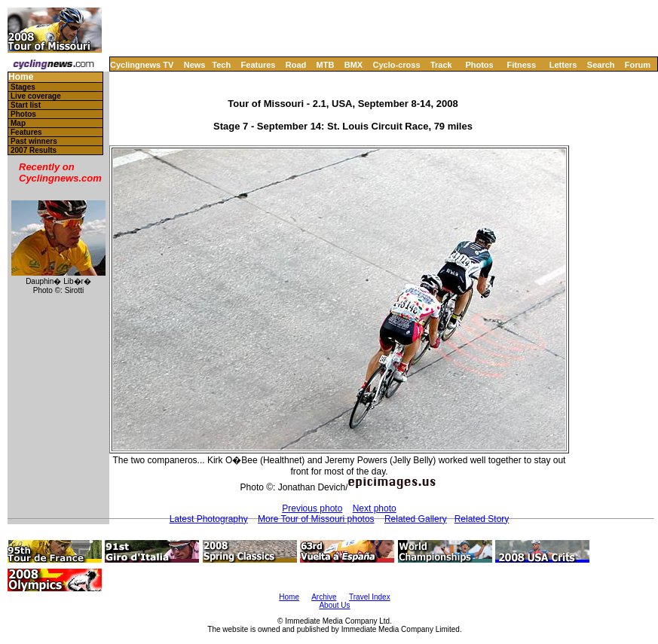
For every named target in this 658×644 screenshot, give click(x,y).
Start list (26, 105)
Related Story (482, 519)
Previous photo (312, 508)
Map (18, 123)
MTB (326, 65)
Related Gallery (416, 519)
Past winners (34, 141)
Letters (563, 65)
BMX (353, 65)
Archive (324, 597)
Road (296, 65)
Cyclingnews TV (142, 65)
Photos (479, 65)
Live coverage (36, 96)
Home (21, 77)
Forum (638, 65)
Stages (23, 87)
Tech (221, 65)
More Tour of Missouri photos (316, 519)
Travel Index (370, 597)
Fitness (521, 65)
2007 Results (34, 150)
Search (601, 65)
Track (441, 65)
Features (259, 65)
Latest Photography (209, 519)
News (195, 65)
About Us (334, 605)
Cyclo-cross (397, 65)
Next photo (375, 508)
